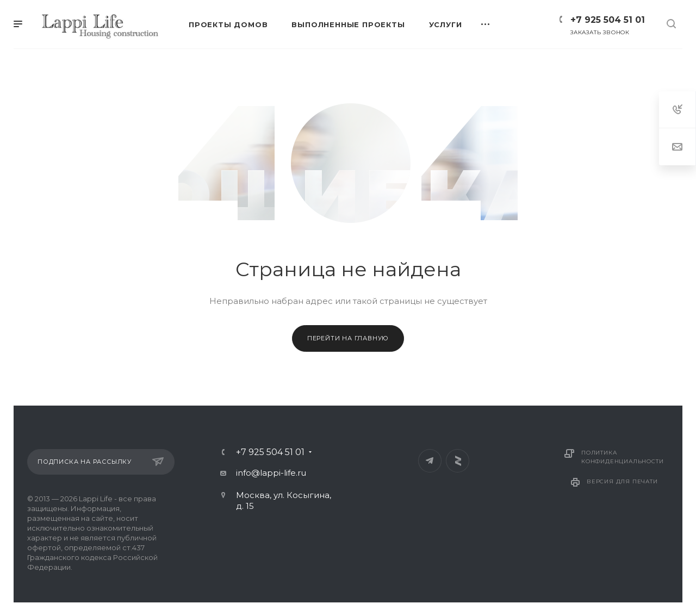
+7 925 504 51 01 (608, 20)
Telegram (430, 461)
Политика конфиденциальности (622, 457)
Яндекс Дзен (458, 461)
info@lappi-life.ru (271, 473)
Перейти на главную (348, 338)
